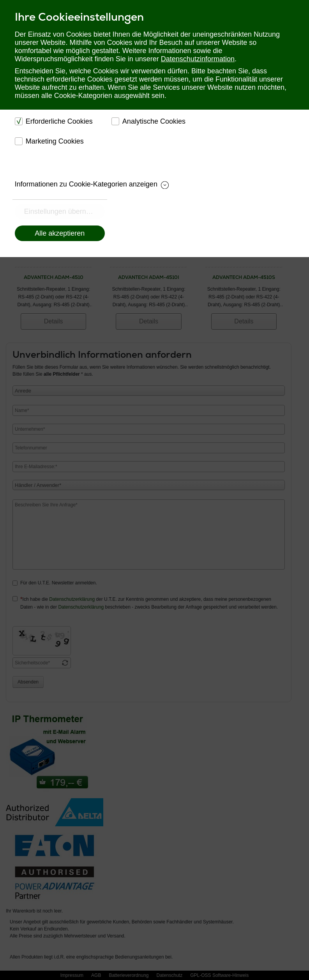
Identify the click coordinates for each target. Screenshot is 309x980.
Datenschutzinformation (198, 59)
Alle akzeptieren (60, 233)
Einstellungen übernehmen (64, 211)
